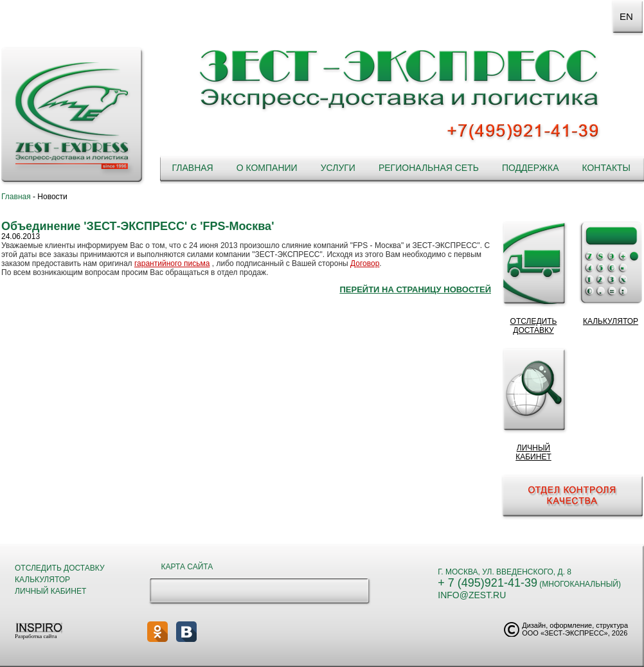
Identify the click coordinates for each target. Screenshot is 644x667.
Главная (192, 168)
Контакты (606, 168)
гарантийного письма (172, 263)
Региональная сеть (429, 168)
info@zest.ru (472, 595)
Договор (365, 263)
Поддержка (531, 168)
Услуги (338, 168)
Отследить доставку (60, 568)
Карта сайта (187, 567)
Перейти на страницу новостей (415, 289)
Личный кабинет (50, 591)
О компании (267, 168)
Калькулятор (42, 580)
